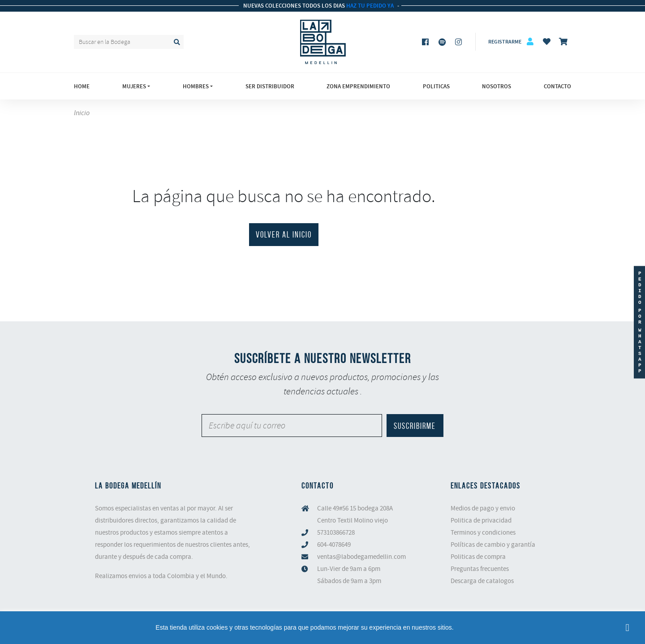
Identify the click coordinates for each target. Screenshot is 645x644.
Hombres (196, 86)
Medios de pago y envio (483, 508)
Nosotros (497, 86)
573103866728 (336, 532)
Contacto (557, 86)
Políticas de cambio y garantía (493, 545)
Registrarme (505, 42)
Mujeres (134, 86)
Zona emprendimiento (358, 86)
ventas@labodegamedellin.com (361, 557)
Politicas (436, 86)
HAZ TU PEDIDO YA (369, 6)
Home (82, 86)
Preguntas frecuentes (480, 569)
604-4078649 (334, 545)
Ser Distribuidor (270, 86)
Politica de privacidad (481, 520)
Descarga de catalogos (482, 581)
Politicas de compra (478, 557)
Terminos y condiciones (483, 532)
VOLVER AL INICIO (284, 235)
